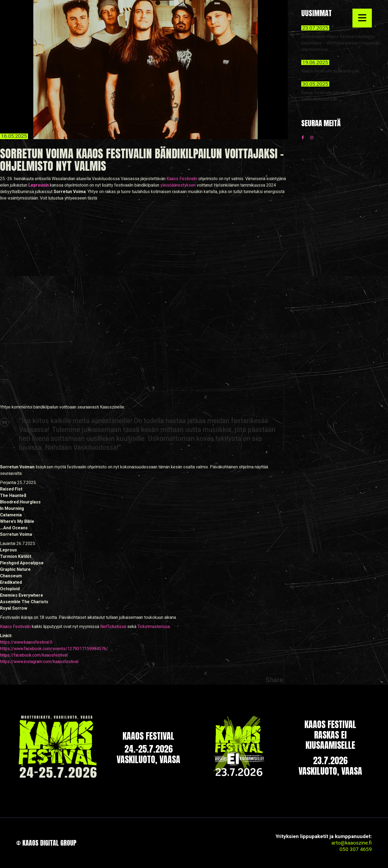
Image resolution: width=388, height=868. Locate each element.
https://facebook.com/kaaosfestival (34, 655)
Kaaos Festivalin (182, 179)
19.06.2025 (315, 63)
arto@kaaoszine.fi (352, 843)
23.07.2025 (315, 28)
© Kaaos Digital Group (46, 843)
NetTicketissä (113, 627)
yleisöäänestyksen (178, 185)
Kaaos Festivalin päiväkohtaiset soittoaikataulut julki (331, 96)
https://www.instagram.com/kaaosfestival (39, 662)
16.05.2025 (14, 136)
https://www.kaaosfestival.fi (26, 642)
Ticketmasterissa (154, 627)
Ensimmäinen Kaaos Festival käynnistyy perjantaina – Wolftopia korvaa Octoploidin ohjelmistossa (341, 43)
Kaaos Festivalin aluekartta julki (330, 71)
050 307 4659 (356, 849)
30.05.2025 (315, 84)
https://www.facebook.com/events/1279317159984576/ (54, 649)
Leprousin (39, 185)
